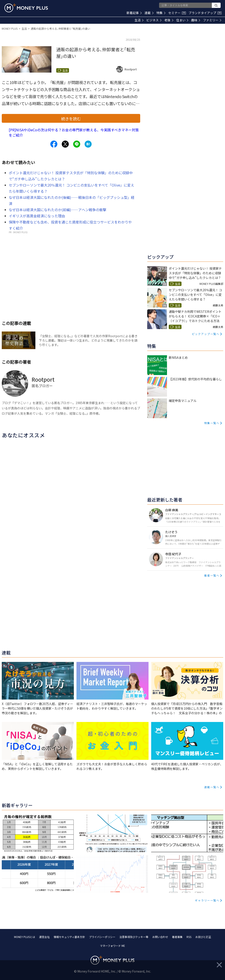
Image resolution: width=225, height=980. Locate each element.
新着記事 (134, 13)
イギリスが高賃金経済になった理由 (37, 216)
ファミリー (212, 20)
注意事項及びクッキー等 (134, 937)
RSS (189, 937)
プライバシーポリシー (102, 937)
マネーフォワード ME (112, 946)
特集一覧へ (212, 423)
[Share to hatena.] (88, 144)
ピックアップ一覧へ (206, 334)
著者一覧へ (212, 575)
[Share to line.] (77, 144)
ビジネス (154, 20)
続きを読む (71, 119)
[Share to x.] (65, 144)
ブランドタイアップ (205, 13)
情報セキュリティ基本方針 (69, 937)
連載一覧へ (212, 787)
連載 (149, 13)
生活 (139, 20)
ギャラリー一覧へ (207, 900)
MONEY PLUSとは (25, 937)
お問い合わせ (160, 937)
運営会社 (44, 937)
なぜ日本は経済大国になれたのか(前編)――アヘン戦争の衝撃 (58, 210)
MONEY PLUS (10, 28)
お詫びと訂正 (203, 937)
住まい (182, 20)
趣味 (196, 20)
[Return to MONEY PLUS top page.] (26, 8)
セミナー (177, 13)
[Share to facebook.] (54, 144)
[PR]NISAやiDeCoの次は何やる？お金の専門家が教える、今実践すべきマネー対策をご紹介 (74, 132)
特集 (161, 13)
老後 (169, 20)
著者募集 (177, 937)
